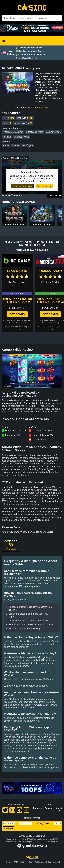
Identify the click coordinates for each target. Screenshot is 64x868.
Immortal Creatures (42, 225)
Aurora (6, 145)
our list (13, 610)
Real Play (55, 196)
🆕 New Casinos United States (29, 51)
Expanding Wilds (35, 132)
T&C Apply (11, 320)
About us (59, 809)
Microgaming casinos (31, 586)
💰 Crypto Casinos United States (31, 55)
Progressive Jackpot (13, 132)
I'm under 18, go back (22, 186)
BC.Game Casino (17, 271)
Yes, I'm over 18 (44, 186)
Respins (7, 137)
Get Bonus (17, 314)
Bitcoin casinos (49, 745)
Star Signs (27, 145)
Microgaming (33, 69)
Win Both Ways (22, 137)
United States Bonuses (26, 58)
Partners (37, 808)
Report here (17, 195)
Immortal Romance (14, 225)
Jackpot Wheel (54, 132)
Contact (49, 808)
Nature (16, 145)
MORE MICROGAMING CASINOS (32, 250)
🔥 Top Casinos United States (29, 48)
